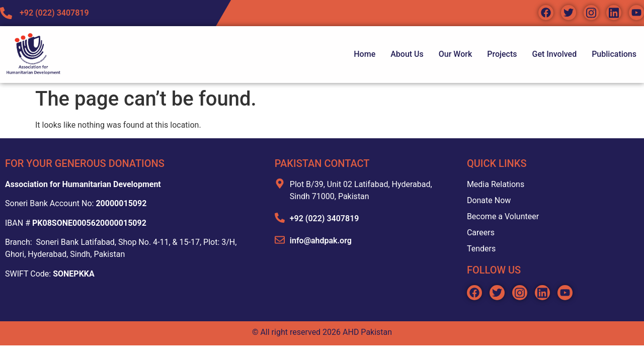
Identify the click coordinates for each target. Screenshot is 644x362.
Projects (502, 54)
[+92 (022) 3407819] (280, 218)
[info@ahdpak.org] (280, 240)
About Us (407, 54)
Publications (614, 54)
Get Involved (555, 54)
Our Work (455, 54)
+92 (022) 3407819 (325, 218)
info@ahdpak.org (321, 241)
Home (365, 54)
